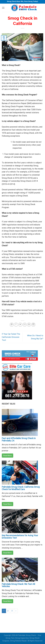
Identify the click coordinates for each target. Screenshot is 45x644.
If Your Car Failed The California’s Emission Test (11, 337)
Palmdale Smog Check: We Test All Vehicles (18, 585)
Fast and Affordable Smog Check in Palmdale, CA (19, 439)
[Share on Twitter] (20, 325)
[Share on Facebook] (16, 325)
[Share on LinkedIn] (33, 325)
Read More (7, 456)
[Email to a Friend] (25, 325)
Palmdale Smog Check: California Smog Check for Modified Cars (21, 488)
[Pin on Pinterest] (29, 325)
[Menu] (3, 8)
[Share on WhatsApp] (12, 325)
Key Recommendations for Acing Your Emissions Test (20, 537)
